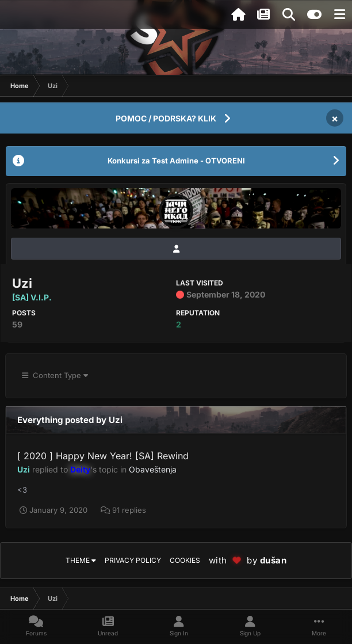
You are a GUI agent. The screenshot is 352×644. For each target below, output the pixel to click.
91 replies (123, 510)
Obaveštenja (153, 469)
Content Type (55, 375)
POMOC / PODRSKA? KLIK (166, 118)
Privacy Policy (133, 560)
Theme (81, 560)
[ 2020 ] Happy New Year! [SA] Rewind (103, 456)
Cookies (185, 560)
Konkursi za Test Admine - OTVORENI (176, 161)
